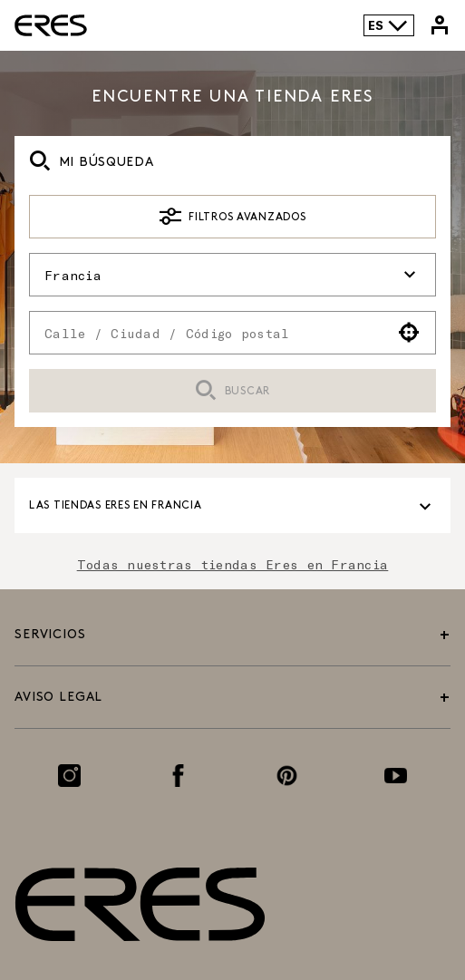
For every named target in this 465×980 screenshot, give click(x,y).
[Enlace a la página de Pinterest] (287, 776)
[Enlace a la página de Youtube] (396, 776)
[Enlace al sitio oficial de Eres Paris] (51, 25)
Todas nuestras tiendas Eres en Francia (233, 564)
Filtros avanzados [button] (233, 217)
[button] (409, 333)
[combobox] (207, 333)
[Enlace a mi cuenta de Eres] (440, 25)
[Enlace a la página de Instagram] (69, 776)
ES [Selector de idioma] (388, 25)
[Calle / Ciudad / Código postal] (207, 333)
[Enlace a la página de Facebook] (178, 776)
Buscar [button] (232, 391)
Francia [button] (232, 275)
